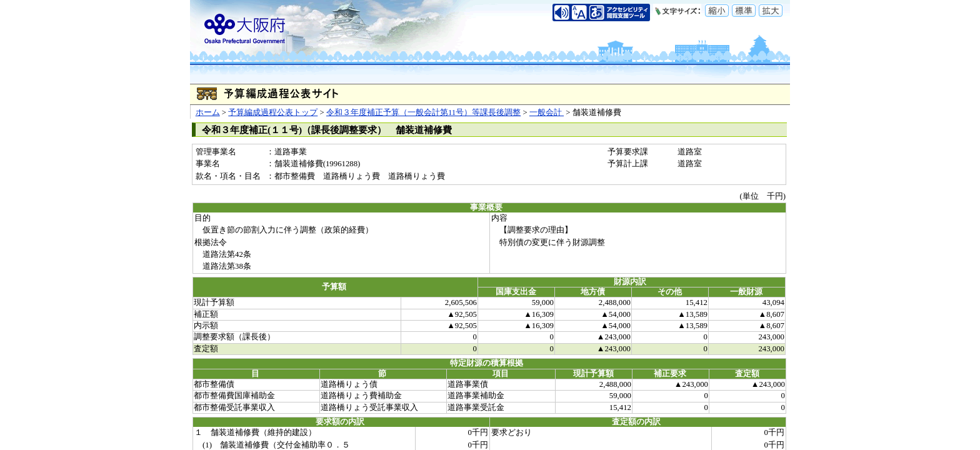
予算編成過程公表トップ (273, 112)
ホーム (208, 112)
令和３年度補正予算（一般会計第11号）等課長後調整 (423, 112)
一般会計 (547, 112)
